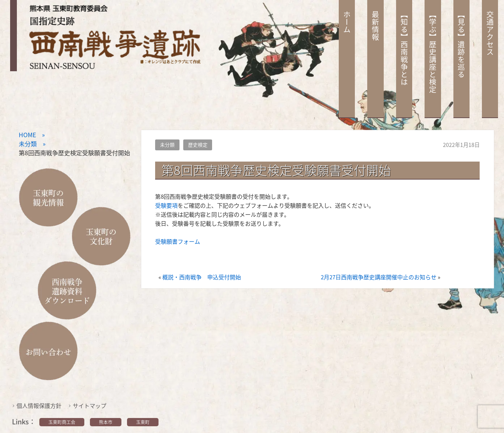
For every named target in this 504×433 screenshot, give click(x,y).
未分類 (167, 145)
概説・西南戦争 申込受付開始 (202, 277)
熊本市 (106, 422)
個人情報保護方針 (39, 406)
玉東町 (143, 422)
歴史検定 (198, 145)
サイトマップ (90, 406)
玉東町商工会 (62, 422)
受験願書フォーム (178, 241)
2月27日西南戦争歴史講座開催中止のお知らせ (379, 277)
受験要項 (166, 205)
